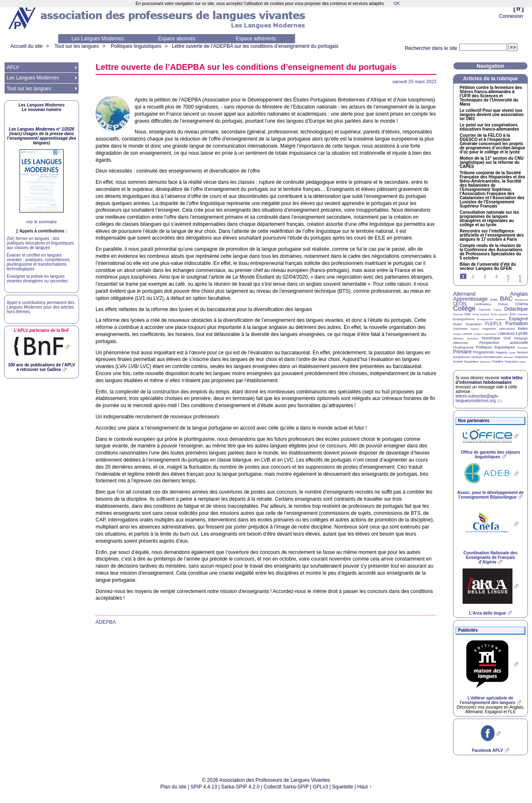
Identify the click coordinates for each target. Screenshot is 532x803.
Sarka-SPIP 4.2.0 (240, 787)
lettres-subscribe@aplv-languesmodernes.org (477, 398)
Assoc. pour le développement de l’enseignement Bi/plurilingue (490, 495)
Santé (512, 353)
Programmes (484, 352)
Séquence (521, 357)
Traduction (511, 362)
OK (397, 4)
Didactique (516, 309)
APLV (13, 67)
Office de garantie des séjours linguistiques (491, 455)
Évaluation (474, 324)
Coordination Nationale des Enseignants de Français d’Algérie (490, 557)
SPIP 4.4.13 (204, 787)
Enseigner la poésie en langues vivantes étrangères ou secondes (37, 279)
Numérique (491, 338)
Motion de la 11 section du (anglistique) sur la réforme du (492, 163)
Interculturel (507, 329)
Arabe (494, 300)
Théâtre (498, 362)
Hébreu (475, 329)
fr (518, 9)
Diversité (458, 314)
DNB (468, 314)
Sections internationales (487, 357)
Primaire (462, 352)
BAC (506, 298)
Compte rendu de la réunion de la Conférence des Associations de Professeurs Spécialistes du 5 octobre (491, 252)
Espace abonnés (177, 39)
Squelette (343, 787)
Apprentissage (470, 299)
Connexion (511, 16)
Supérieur (471, 362)
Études (458, 324)
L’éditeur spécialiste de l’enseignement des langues (487, 700)
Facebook (487, 750)
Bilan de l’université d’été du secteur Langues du (488, 267)
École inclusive (499, 314)
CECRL (460, 304)
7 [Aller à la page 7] (508, 281)
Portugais (523, 348)
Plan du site (174, 787)
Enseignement (464, 319)
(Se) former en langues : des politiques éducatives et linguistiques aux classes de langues (40, 243)
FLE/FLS (493, 324)
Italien (523, 329)
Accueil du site (26, 46)
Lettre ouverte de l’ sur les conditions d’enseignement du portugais (255, 46)
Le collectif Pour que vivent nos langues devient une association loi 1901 (492, 115)
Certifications (483, 304)
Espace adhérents (256, 39)
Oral (507, 338)
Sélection (509, 357)
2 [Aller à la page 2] (473, 277)
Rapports (502, 352)
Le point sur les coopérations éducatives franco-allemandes (489, 127)
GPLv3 (321, 787)
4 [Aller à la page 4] (497, 277)
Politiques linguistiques (136, 46)
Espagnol (518, 319)
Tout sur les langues (77, 46)
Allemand (464, 294)
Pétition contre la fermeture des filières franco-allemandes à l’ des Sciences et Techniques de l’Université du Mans (491, 96)
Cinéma (521, 304)
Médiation (458, 338)
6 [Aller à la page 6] (520, 277)
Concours (485, 310)
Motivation (473, 338)
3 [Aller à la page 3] (485, 277)
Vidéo (522, 362)
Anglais (519, 294)
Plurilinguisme (463, 347)
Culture (497, 310)
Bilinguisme (521, 300)
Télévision (485, 362)
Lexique (478, 334)
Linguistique (490, 334)
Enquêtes (523, 314)
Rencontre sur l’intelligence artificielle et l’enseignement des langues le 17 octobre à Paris (492, 235)
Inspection (489, 329)
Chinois (503, 304)
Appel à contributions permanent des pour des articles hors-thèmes (41, 307)
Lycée (522, 333)
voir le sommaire (41, 222)
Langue (457, 334)
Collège (464, 308)
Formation (517, 324)
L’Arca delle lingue (488, 613)
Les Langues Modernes (97, 39)
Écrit (512, 314)
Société (458, 362)
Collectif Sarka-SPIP (286, 787)
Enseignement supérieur (491, 319)
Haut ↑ (365, 787)
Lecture (467, 334)
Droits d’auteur (481, 314)
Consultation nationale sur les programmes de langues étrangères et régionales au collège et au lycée (489, 219)
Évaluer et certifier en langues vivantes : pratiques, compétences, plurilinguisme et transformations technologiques (39, 262)
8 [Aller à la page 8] (520, 281)
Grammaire (460, 329)
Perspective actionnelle (504, 343)
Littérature (506, 334)
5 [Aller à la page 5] (508, 277)
